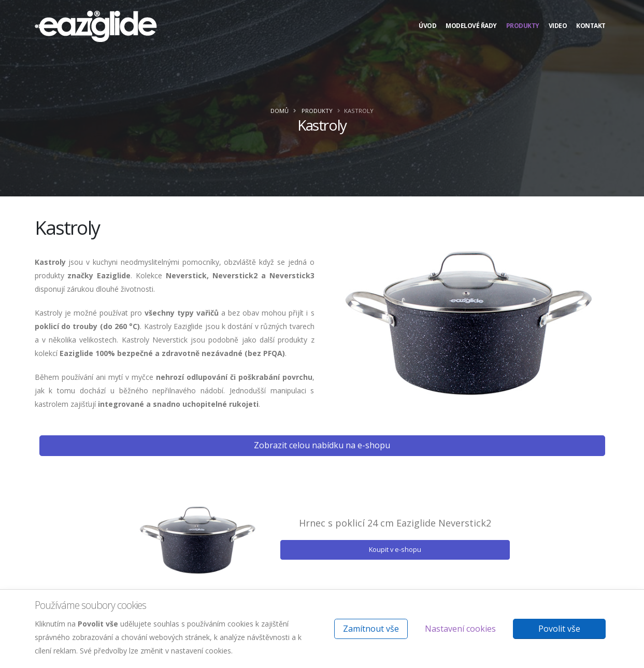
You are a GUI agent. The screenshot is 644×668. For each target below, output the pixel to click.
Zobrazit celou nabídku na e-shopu (322, 445)
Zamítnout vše (371, 629)
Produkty (523, 26)
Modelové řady (471, 26)
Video (558, 26)
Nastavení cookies (460, 629)
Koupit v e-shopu (395, 549)
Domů (280, 111)
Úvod (427, 26)
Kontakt (591, 26)
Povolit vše (559, 629)
